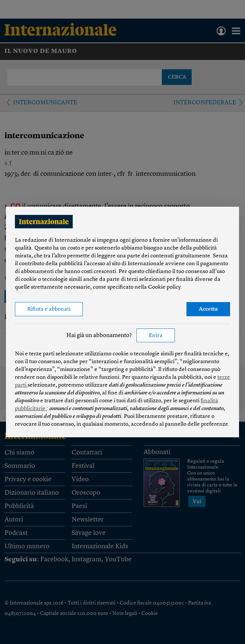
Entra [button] (156, 336)
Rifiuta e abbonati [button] (49, 309)
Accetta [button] (208, 309)
